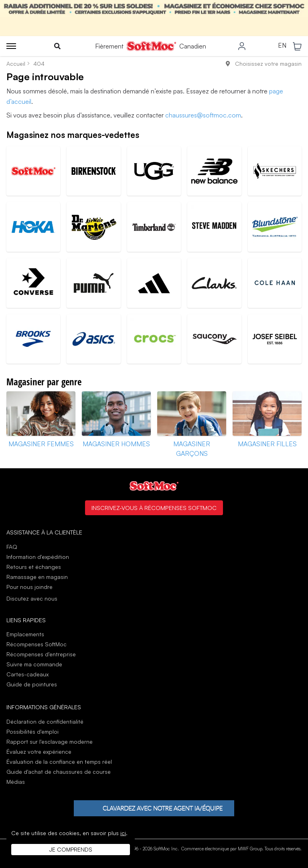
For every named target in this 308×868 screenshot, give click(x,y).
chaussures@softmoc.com (203, 115)
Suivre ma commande (34, 664)
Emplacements (25, 634)
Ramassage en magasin (37, 577)
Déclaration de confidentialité (45, 721)
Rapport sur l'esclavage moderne (50, 742)
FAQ (12, 547)
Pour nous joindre (29, 587)
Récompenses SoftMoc (36, 644)
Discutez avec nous (32, 599)
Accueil (16, 64)
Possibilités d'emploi (32, 731)
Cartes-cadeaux (27, 674)
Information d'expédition (38, 557)
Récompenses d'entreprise (41, 654)
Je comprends (71, 849)
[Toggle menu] (11, 46)
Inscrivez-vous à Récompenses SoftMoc (154, 508)
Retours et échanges (34, 567)
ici (123, 833)
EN (282, 46)
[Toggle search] (57, 46)
